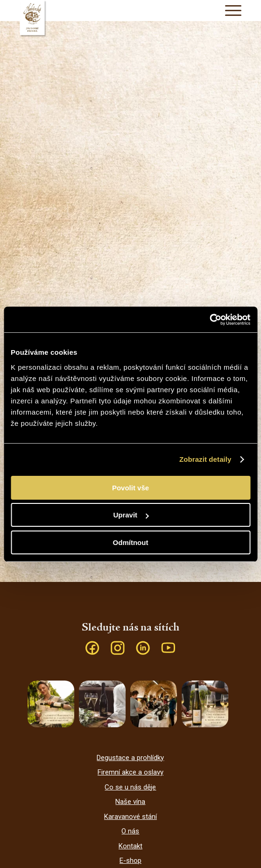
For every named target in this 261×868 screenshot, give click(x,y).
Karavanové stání (130, 817)
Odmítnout (131, 542)
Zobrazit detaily (205, 459)
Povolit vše (130, 488)
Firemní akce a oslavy (130, 772)
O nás (130, 831)
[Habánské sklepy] (130, 19)
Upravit (131, 515)
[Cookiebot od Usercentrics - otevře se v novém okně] (209, 320)
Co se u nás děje (130, 787)
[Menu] (229, 11)
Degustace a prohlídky (130, 758)
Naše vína (130, 802)
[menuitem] (229, 11)
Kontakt (130, 846)
